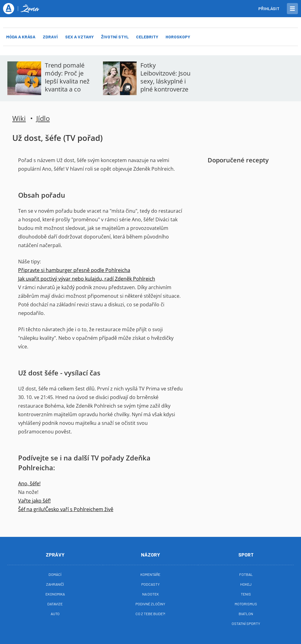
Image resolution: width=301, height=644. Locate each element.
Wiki (19, 118)
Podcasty (150, 584)
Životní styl (115, 37)
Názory (150, 555)
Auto (55, 614)
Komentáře (150, 574)
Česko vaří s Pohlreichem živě (79, 509)
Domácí (55, 574)
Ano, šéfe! (29, 483)
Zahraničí (55, 584)
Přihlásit (269, 8)
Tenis (246, 594)
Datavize (55, 604)
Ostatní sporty (246, 623)
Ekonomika (55, 594)
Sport (246, 555)
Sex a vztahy (79, 37)
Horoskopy (178, 37)
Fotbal (246, 574)
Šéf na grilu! (32, 509)
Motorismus (246, 604)
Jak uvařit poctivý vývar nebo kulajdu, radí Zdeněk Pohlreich (87, 279)
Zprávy (55, 555)
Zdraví (50, 37)
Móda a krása (21, 37)
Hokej (246, 584)
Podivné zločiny (150, 604)
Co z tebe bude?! (150, 614)
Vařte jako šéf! (34, 501)
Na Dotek (150, 594)
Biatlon (246, 614)
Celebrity (147, 37)
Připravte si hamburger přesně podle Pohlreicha (74, 270)
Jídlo (43, 118)
